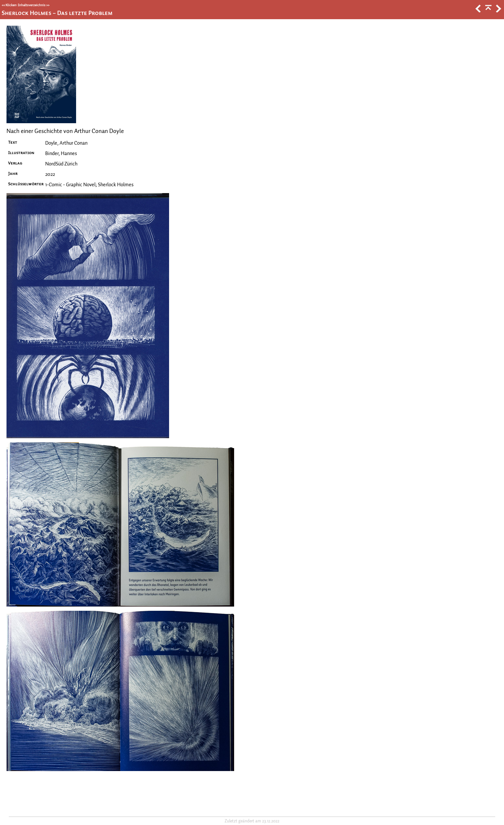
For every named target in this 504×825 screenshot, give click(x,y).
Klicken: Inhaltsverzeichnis (26, 5)
